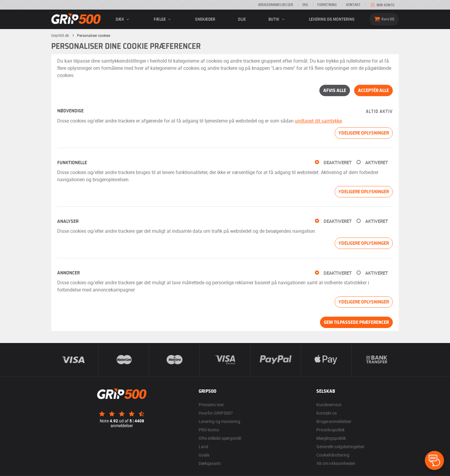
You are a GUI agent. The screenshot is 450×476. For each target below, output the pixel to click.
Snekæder (205, 19)
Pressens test (211, 405)
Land (203, 446)
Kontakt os (327, 413)
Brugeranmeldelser (276, 5)
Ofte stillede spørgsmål (220, 438)
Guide (204, 455)
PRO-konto (209, 430)
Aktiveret (377, 163)
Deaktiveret (338, 163)
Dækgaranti (210, 463)
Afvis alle (335, 90)
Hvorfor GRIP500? (216, 413)
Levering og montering (332, 19)
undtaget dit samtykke (318, 121)
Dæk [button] (123, 19)
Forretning (327, 5)
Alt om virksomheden (336, 463)
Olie (242, 19)
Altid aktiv (379, 112)
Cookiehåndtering (333, 455)
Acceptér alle (373, 90)
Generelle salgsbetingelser (340, 446)
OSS (305, 5)
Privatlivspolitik (330, 430)
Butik (277, 19)
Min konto (382, 5)
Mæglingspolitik (331, 438)
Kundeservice (329, 405)
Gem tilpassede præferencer (356, 322)
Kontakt (353, 5)
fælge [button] (163, 19)
